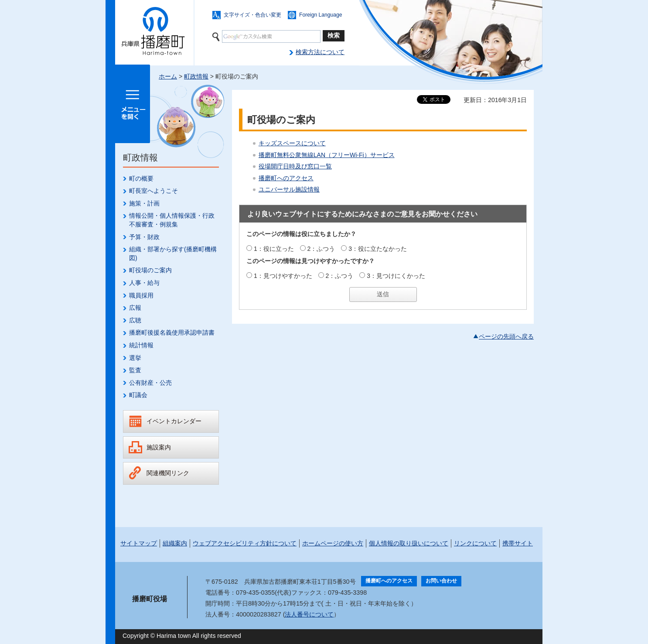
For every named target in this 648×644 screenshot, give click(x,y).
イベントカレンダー (174, 421)
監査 (135, 370)
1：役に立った (274, 249)
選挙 (135, 358)
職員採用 (141, 295)
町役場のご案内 (150, 270)
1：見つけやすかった (283, 276)
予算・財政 (144, 237)
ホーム (168, 76)
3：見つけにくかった (396, 276)
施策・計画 (144, 203)
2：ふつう (321, 249)
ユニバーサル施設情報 (289, 189)
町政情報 (196, 76)
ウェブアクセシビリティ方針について (245, 543)
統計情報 (141, 345)
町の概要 (141, 178)
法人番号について (309, 614)
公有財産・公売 (150, 383)
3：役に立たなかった (378, 249)
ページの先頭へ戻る (506, 336)
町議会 (138, 395)
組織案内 (175, 543)
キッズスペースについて (292, 143)
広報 (135, 308)
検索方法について (320, 52)
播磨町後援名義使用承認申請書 (172, 332)
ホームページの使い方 (333, 543)
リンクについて (475, 543)
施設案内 (159, 447)
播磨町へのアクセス (286, 178)
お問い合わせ (441, 581)
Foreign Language (321, 15)
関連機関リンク (168, 473)
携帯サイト (518, 543)
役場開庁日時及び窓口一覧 (295, 166)
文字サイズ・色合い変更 (252, 15)
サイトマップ (139, 543)
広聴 (135, 320)
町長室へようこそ (153, 191)
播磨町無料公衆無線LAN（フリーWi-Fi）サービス (327, 155)
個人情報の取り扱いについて (409, 543)
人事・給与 (144, 283)
